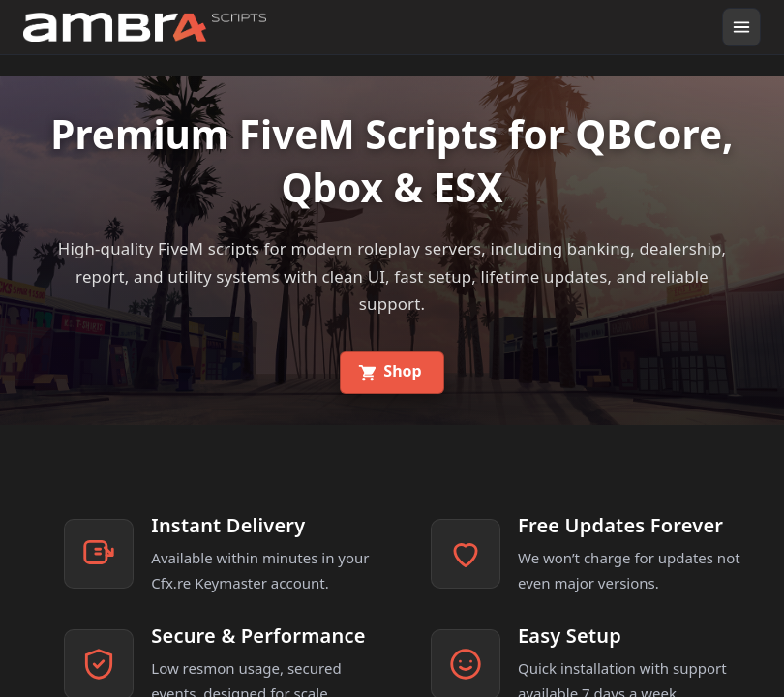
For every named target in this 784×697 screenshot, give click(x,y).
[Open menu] (741, 27)
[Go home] (145, 27)
